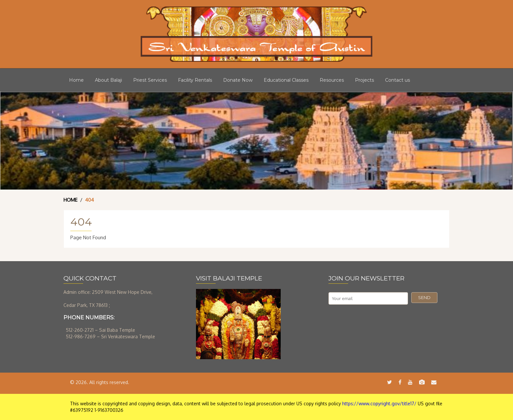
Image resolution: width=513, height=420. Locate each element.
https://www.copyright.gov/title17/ (379, 403)
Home (76, 80)
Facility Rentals (195, 80)
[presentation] (378, 321)
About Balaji (108, 80)
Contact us (398, 80)
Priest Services (150, 80)
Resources (332, 80)
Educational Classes (286, 80)
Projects (364, 80)
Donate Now (238, 80)
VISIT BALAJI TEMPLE (229, 278)
